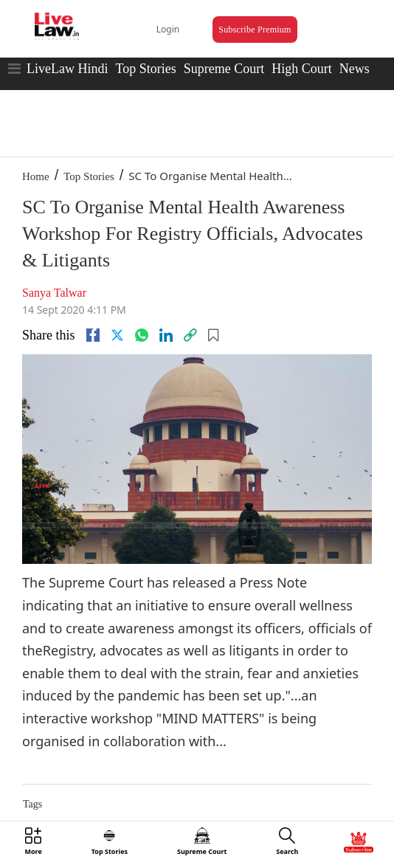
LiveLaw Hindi (67, 69)
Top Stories (145, 69)
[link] (190, 335)
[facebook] (93, 335)
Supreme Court (224, 69)
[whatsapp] (142, 335)
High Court (302, 69)
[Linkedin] (166, 335)
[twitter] (117, 335)
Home (36, 176)
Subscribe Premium (255, 30)
